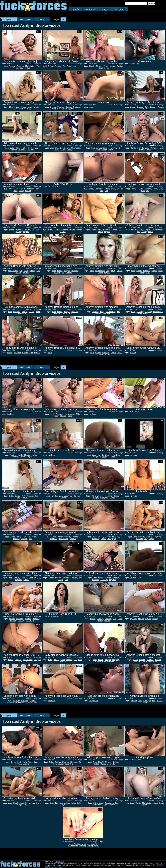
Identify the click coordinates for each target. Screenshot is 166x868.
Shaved (23, 68)
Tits (38, 66)
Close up (61, 107)
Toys (152, 313)
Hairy (25, 762)
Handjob (69, 107)
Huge (15, 191)
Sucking (27, 109)
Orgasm (98, 150)
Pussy (69, 66)
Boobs (38, 312)
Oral (154, 701)
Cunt (16, 109)
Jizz (108, 68)
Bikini (38, 803)
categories (120, 9)
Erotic (156, 803)
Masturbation (30, 66)
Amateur (12, 66)
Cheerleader (76, 148)
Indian (91, 107)
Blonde (51, 66)
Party (37, 496)
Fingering (20, 66)
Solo (101, 191)
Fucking (120, 66)
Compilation (93, 701)
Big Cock (30, 150)
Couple (62, 109)
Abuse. (60, 867)
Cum (106, 191)
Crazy (26, 271)
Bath (104, 661)
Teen (149, 150)
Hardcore (77, 107)
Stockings (104, 580)
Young (145, 702)
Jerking (15, 68)
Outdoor (69, 273)
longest (105, 9)
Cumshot (154, 148)
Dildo (21, 109)
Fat (120, 230)
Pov (70, 313)
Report (5, 58)
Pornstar (58, 66)
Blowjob (99, 66)
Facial (161, 148)
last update (91, 9)
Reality (69, 150)
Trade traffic (60, 862)
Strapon (79, 230)
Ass (30, 539)
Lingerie (30, 457)
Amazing (15, 457)
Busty (18, 107)
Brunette (140, 107)
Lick (74, 66)
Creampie (147, 701)
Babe (12, 148)
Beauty (142, 273)
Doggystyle (70, 109)
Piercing (19, 232)
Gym (31, 353)
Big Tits (26, 232)
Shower (25, 312)
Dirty (161, 189)
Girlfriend (65, 230)
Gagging (102, 68)
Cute (142, 109)
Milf (148, 191)
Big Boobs (22, 313)
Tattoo (29, 68)
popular (76, 9)
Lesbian (153, 107)
